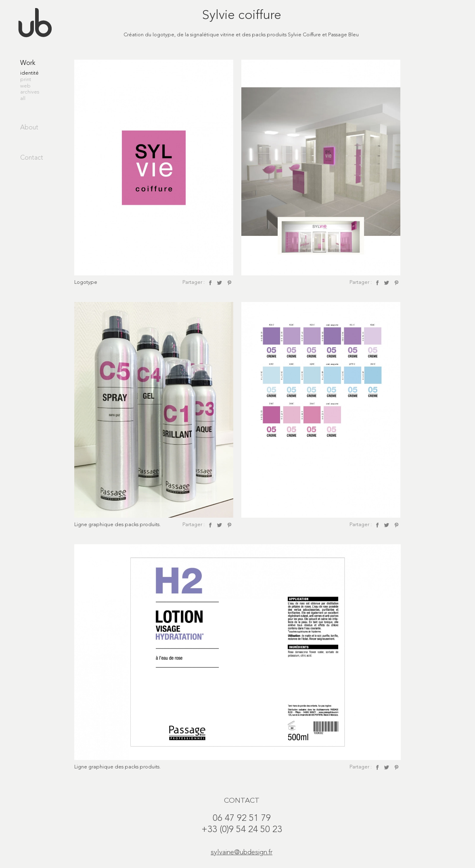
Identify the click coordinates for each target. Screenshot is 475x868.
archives (30, 92)
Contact (32, 158)
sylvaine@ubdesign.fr (242, 852)
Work (28, 63)
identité (29, 73)
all (23, 99)
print (26, 80)
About (29, 128)
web (25, 86)
